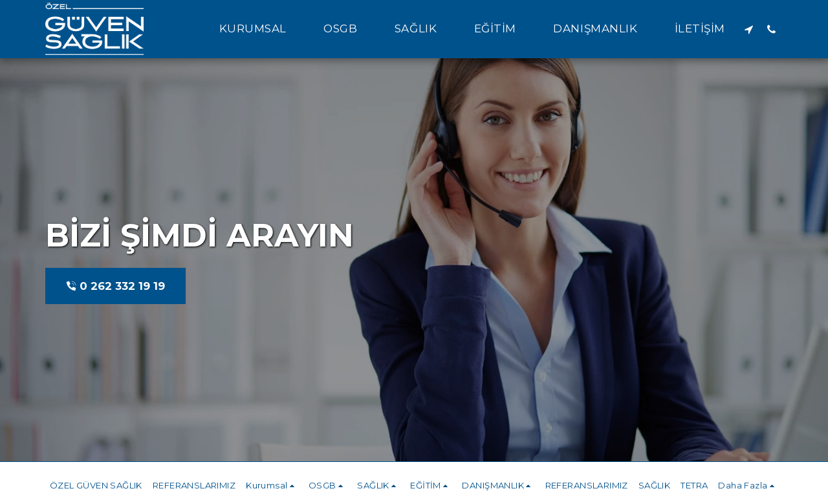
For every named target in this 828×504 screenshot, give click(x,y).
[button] (260, 29)
